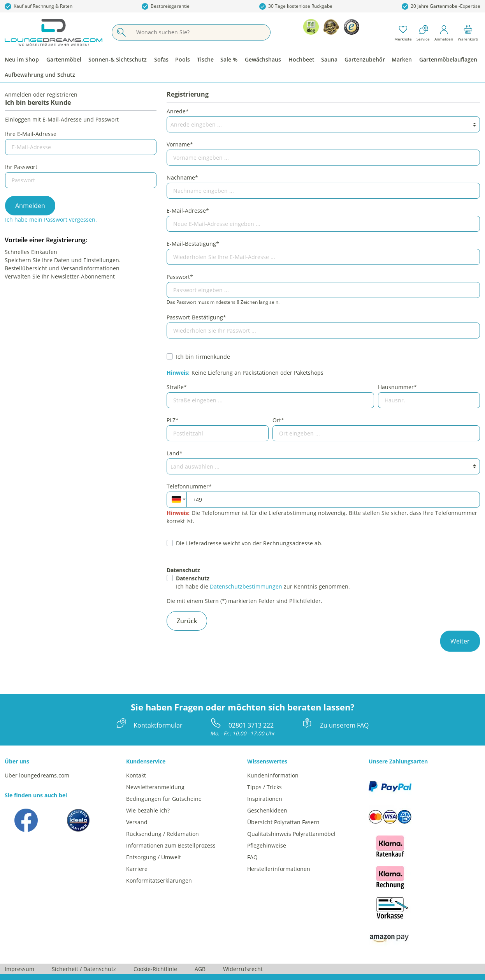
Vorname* (180, 144)
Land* (175, 453)
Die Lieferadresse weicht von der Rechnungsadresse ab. (249, 543)
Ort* (278, 420)
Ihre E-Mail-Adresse (31, 134)
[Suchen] (121, 32)
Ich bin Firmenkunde (203, 357)
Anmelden (30, 206)
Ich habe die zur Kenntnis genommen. (263, 582)
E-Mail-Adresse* (188, 211)
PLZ (173, 420)
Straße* (177, 387)
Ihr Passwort (21, 167)
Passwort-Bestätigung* (196, 317)
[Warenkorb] (468, 32)
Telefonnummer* (189, 486)
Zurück (187, 621)
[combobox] (177, 500)
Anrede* (178, 111)
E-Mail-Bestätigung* (193, 244)
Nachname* (182, 177)
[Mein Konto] (444, 32)
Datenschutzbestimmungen (246, 586)
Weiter (460, 641)
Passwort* (180, 277)
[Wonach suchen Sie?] (200, 32)
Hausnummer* (397, 387)
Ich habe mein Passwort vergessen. (51, 219)
